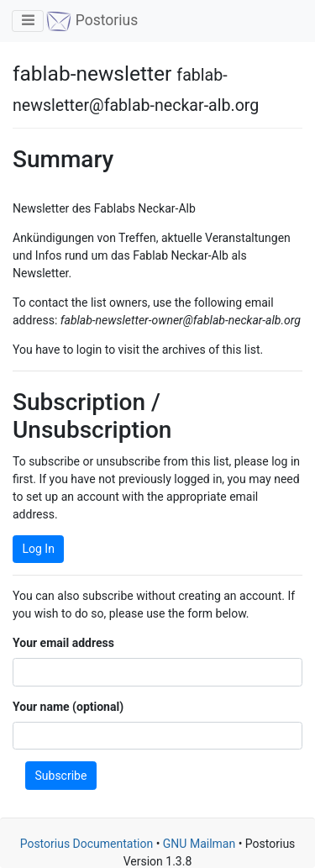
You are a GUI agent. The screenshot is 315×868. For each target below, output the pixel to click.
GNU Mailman (199, 844)
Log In (39, 549)
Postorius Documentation (87, 844)
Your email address (63, 643)
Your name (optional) (68, 707)
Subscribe (61, 776)
